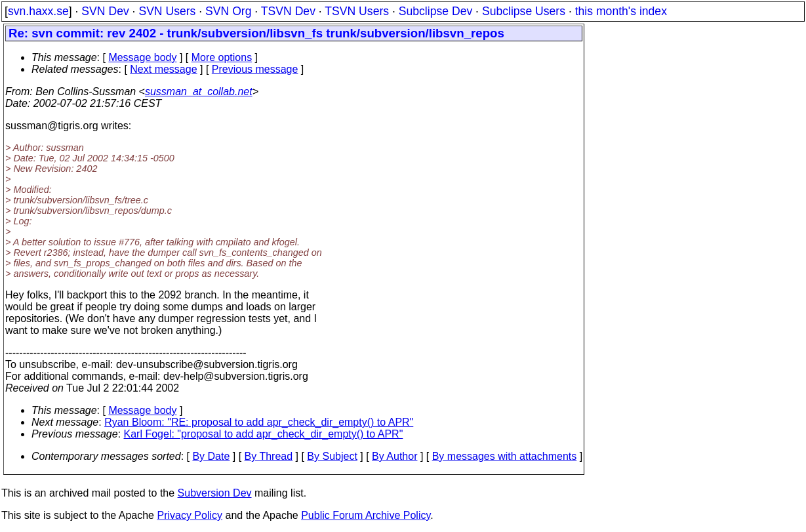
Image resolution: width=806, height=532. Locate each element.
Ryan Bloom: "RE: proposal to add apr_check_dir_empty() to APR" (259, 422)
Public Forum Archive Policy (366, 515)
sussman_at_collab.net (199, 92)
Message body (142, 57)
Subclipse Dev (435, 11)
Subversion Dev (215, 493)
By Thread (269, 456)
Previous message (255, 69)
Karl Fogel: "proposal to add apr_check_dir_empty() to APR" (264, 434)
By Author (394, 456)
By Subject (332, 456)
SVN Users (167, 11)
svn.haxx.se (38, 11)
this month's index (621, 11)
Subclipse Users (524, 11)
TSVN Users (357, 11)
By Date (211, 456)
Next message (163, 69)
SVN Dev (105, 11)
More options (222, 57)
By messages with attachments (505, 456)
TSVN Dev (288, 11)
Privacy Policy (190, 515)
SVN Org (228, 11)
